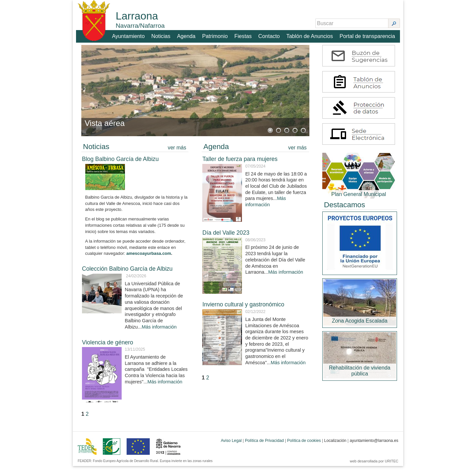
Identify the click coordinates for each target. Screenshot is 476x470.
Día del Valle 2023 (226, 237)
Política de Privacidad (264, 445)
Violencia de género (108, 346)
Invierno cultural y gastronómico (243, 308)
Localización (335, 445)
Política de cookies (304, 445)
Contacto (270, 35)
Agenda (187, 35)
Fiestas (244, 35)
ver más (177, 152)
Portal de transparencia (368, 35)
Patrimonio (216, 35)
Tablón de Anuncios (311, 35)
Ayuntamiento (129, 35)
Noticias (162, 35)
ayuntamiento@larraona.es (374, 445)
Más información (159, 331)
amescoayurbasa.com (149, 257)
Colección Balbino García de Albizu (127, 273)
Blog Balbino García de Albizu (120, 163)
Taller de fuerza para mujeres (240, 163)
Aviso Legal (231, 445)
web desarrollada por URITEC (374, 465)
